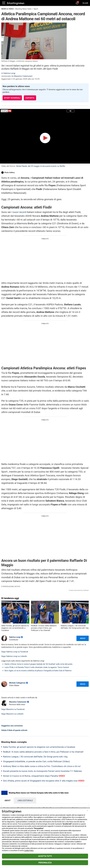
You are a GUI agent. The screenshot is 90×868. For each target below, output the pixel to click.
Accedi (85, 3)
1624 (64, 817)
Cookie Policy (29, 851)
